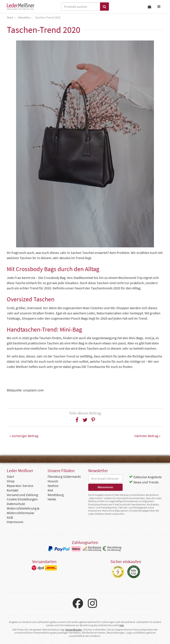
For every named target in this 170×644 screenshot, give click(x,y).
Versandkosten (74, 630)
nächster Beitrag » (147, 436)
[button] (77, 420)
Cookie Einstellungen (22, 499)
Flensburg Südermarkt (64, 476)
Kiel (50, 490)
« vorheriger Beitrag (24, 436)
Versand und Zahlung (22, 495)
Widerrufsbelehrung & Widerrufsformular (23, 511)
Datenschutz (16, 504)
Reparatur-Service (20, 486)
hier (122, 625)
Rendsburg (56, 495)
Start (10, 476)
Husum (53, 481)
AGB (10, 517)
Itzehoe (53, 486)
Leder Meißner (21, 7)
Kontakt (12, 490)
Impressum (15, 522)
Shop (11, 481)
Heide (52, 499)
